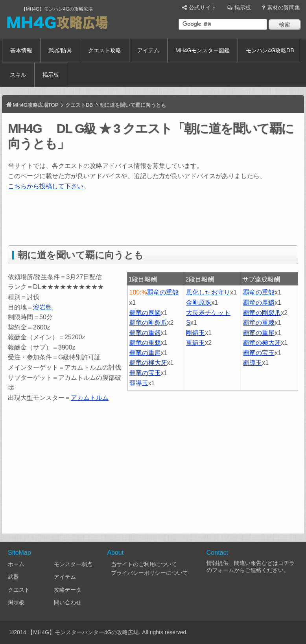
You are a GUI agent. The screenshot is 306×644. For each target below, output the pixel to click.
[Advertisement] (151, 217)
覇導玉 (139, 383)
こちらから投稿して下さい (46, 186)
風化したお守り (208, 292)
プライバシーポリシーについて (149, 573)
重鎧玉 (195, 343)
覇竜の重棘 (145, 343)
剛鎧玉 (195, 333)
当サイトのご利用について (144, 564)
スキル (18, 75)
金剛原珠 (199, 303)
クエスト (19, 590)
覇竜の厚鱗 (145, 313)
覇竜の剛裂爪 (148, 323)
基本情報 (21, 50)
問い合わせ (68, 602)
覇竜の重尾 (145, 353)
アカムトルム (90, 398)
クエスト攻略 (105, 50)
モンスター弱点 (73, 564)
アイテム (148, 50)
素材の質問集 (284, 7)
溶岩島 (42, 307)
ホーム (16, 564)
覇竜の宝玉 (145, 373)
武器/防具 (60, 50)
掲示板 (243, 7)
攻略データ (68, 590)
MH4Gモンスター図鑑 (203, 50)
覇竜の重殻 (163, 292)
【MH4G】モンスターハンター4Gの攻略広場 (83, 632)
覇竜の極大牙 (148, 363)
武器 (13, 577)
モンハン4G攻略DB (270, 50)
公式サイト (203, 7)
